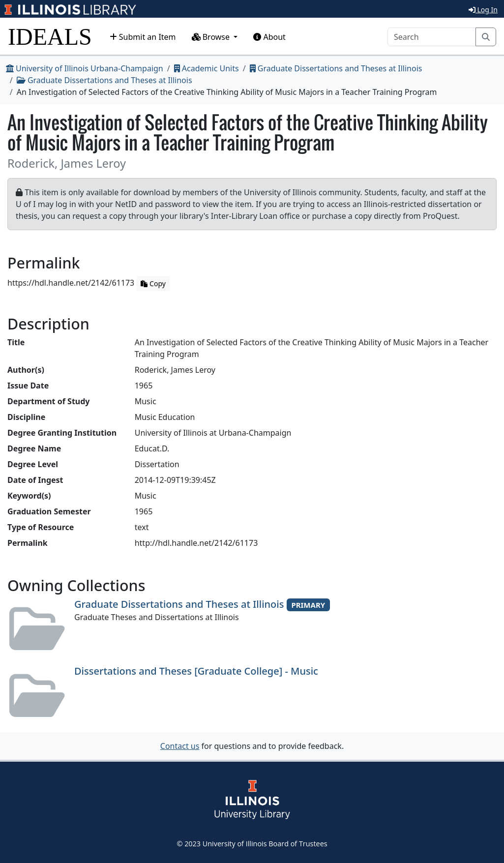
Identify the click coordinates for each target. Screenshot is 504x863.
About (269, 37)
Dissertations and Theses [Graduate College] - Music (196, 671)
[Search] (432, 37)
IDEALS (50, 37)
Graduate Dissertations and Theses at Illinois (336, 68)
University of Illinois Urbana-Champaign (85, 68)
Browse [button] (212, 37)
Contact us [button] (180, 746)
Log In (483, 10)
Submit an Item (143, 37)
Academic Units (207, 68)
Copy (153, 283)
